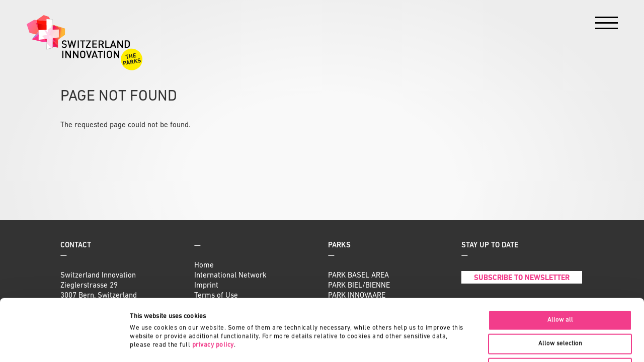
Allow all (560, 258)
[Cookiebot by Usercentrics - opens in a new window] (65, 343)
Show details (475, 343)
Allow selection (560, 282)
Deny (560, 306)
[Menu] (607, 25)
